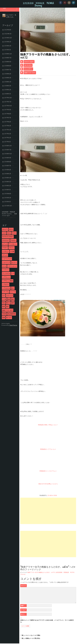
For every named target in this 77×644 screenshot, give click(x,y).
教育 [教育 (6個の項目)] (4, 307)
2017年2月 (8, 138)
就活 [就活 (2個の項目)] (4, 303)
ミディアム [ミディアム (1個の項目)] (6, 292)
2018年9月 (8, 62)
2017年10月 (8, 106)
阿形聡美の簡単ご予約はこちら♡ (48, 425)
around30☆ (28, 69)
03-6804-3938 (52, 495)
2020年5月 (8, 34)
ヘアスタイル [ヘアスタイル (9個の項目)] (6, 288)
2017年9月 (8, 110)
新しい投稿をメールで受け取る (31, 638)
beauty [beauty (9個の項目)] (5, 229)
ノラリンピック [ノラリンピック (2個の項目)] (12, 266)
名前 (22, 606)
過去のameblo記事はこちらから (48, 484)
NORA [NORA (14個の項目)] (14, 233)
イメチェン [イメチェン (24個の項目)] (6, 251)
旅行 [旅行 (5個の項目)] (8, 307)
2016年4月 (8, 178)
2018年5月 (8, 78)
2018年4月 (8, 82)
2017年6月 (8, 122)
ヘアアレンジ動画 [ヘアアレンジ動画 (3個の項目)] (8, 281)
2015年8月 (8, 194)
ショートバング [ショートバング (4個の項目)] (7, 259)
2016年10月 (8, 154)
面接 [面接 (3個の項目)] (4, 318)
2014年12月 (8, 206)
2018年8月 (8, 66)
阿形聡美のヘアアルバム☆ (48, 449)
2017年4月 (8, 130)
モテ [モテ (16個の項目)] (4, 296)
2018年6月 (8, 74)
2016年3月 (8, 182)
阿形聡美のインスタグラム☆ (48, 471)
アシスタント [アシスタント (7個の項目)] (13, 244)
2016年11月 (8, 150)
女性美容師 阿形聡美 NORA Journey (38, 4)
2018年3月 (8, 86)
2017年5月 (8, 126)
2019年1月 (8, 50)
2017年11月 (8, 102)
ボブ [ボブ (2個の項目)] (13, 288)
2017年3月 (8, 134)
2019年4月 (8, 46)
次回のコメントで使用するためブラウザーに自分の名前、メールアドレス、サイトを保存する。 (47, 621)
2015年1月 (7, 202)
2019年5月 (8, 42)
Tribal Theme (13, 325)
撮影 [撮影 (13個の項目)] (13, 303)
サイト (23, 614)
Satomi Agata (29, 62)
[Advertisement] (48, 511)
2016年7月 (8, 166)
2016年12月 (8, 146)
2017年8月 (8, 114)
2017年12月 (8, 98)
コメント (23, 586)
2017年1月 (7, 142)
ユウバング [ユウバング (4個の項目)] (10, 296)
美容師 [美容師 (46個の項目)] (4, 314)
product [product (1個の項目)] (6, 240)
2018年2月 (8, 90)
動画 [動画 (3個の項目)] (9, 299)
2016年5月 (8, 174)
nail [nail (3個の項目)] (9, 233)
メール (23, 610)
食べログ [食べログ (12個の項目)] (9, 318)
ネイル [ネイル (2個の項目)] (4, 266)
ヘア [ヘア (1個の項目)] (13, 273)
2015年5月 (8, 198)
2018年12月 (8, 54)
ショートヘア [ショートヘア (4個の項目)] (6, 262)
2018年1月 (8, 94)
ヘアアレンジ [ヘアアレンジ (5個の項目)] (6, 277)
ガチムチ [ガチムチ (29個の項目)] (5, 255)
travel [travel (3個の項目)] (13, 240)
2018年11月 (8, 58)
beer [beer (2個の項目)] (11, 229)
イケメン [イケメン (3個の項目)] (12, 248)
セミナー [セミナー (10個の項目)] (14, 262)
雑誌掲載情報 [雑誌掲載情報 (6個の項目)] (12, 314)
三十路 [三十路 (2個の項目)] (4, 299)
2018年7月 (8, 70)
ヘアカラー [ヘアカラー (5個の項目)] (6, 284)
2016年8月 (8, 162)
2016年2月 (8, 186)
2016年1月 (7, 190)
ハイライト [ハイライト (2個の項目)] (6, 270)
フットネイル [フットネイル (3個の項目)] (6, 273)
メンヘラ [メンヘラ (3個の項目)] (13, 292)
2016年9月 (8, 158)
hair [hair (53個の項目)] (4, 233)
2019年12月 (8, 38)
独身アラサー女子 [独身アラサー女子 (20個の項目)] (8, 310)
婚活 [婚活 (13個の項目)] (13, 299)
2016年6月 (8, 170)
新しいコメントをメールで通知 (31, 635)
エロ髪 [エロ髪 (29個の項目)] (12, 251)
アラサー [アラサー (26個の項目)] (5, 248)
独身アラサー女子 (30, 73)
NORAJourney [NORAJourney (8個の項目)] (8, 237)
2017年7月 (8, 118)
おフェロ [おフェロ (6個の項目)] (5, 244)
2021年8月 (8, 30)
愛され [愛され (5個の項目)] (8, 303)
